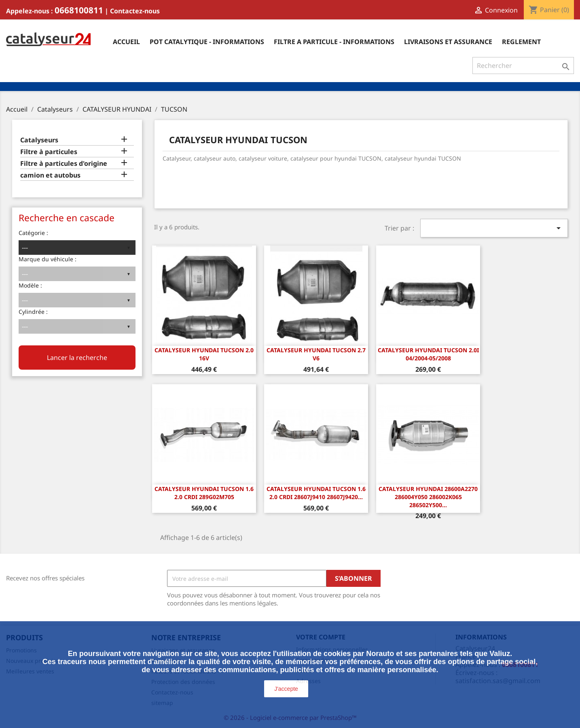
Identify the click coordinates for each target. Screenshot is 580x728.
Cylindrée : (33, 312)
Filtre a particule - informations (334, 42)
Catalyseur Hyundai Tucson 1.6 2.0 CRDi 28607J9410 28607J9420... (316, 493)
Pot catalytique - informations (207, 42)
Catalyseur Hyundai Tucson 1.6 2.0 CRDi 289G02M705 (204, 493)
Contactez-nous (135, 11)
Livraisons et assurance (448, 42)
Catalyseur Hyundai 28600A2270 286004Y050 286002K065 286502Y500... (428, 497)
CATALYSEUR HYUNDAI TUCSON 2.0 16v (204, 354)
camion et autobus (50, 175)
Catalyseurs (39, 140)
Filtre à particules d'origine (64, 164)
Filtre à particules (49, 152)
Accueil (126, 42)
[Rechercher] (523, 66)
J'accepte (286, 689)
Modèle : (30, 285)
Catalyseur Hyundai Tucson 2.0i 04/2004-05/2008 (428, 354)
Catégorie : (33, 233)
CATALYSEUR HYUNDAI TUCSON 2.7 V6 (316, 354)
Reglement (521, 42)
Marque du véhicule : (48, 259)
